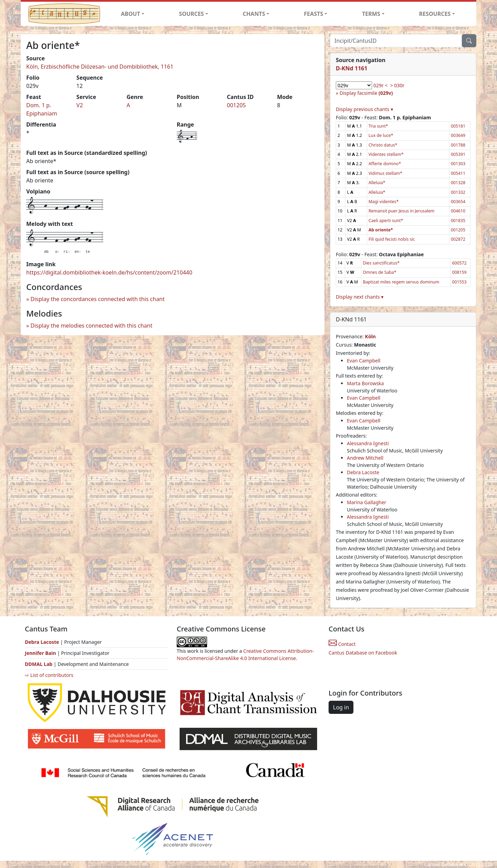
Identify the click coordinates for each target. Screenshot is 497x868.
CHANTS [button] (254, 14)
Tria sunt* (378, 126)
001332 (458, 192)
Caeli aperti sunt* (386, 221)
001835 (458, 221)
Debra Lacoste (363, 472)
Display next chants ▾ (360, 297)
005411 (458, 173)
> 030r (397, 85)
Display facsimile (366, 93)
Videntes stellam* (386, 154)
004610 (458, 211)
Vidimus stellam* (386, 173)
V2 (80, 105)
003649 (458, 135)
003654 (458, 202)
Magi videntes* (384, 202)
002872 (458, 239)
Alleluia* (377, 183)
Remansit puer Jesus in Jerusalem (402, 211)
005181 (458, 126)
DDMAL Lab (39, 664)
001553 (459, 282)
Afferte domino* (385, 164)
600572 (459, 263)
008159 (459, 272)
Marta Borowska (365, 383)
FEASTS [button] (314, 14)
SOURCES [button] (192, 14)
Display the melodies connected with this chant (91, 326)
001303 (458, 164)
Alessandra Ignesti (368, 443)
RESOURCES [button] (435, 14)
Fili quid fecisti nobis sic (392, 239)
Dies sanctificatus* (381, 263)
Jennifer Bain (41, 653)
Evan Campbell (364, 361)
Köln (370, 336)
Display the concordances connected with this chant (98, 299)
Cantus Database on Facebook (363, 653)
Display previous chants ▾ (364, 109)
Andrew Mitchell (365, 458)
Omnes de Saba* (379, 272)
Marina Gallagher (367, 502)
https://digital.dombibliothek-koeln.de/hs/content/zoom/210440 (109, 272)
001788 (458, 145)
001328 (458, 183)
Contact (342, 644)
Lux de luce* (381, 135)
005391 (458, 154)
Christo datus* (383, 145)
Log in (341, 707)
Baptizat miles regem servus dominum (401, 282)
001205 (236, 105)
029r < (381, 85)
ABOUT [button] (130, 14)
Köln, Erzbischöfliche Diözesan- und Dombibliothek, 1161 (100, 67)
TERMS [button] (371, 14)
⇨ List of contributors (49, 675)
